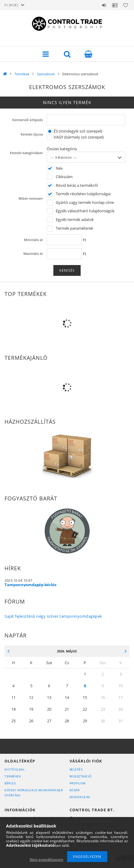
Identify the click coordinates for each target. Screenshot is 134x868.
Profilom (78, 783)
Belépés (104, 5)
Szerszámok (46, 74)
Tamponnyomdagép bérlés (30, 585)
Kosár (75, 790)
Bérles (10, 783)
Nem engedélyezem (46, 859)
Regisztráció (81, 776)
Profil (115, 5)
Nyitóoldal (15, 769)
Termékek (22, 74)
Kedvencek (126, 5)
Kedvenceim (80, 797)
